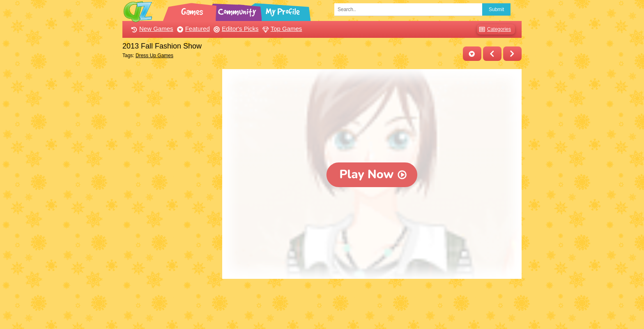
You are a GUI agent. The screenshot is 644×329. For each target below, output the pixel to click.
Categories (494, 29)
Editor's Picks (235, 29)
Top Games (281, 29)
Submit (496, 9)
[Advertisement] (170, 192)
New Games (151, 29)
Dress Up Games (154, 56)
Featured (192, 29)
